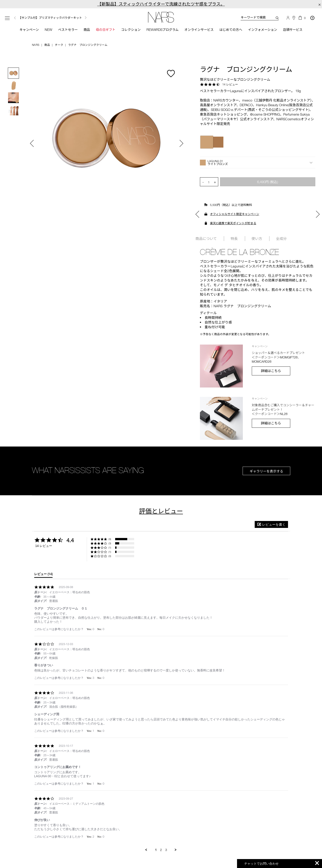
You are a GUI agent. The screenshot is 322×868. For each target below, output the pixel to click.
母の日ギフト (104, 30)
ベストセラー (66, 30)
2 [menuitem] (161, 850)
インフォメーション (265, 30)
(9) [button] (110, 539)
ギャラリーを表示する (266, 472)
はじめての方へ (232, 30)
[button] (258, 163)
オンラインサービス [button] (199, 30)
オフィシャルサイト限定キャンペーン (235, 214)
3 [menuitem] (166, 850)
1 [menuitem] (156, 850)
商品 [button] (85, 30)
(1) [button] (110, 548)
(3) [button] (110, 544)
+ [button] (215, 182)
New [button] (46, 30)
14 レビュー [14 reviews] (230, 85)
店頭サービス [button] (296, 30)
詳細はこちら (271, 371)
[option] (63, 18)
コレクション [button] (130, 30)
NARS (36, 45)
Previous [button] (15, 18)
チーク (59, 45)
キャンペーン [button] (26, 30)
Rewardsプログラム (162, 30)
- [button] (203, 182)
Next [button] (86, 18)
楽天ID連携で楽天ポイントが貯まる (233, 224)
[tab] (43, 575)
